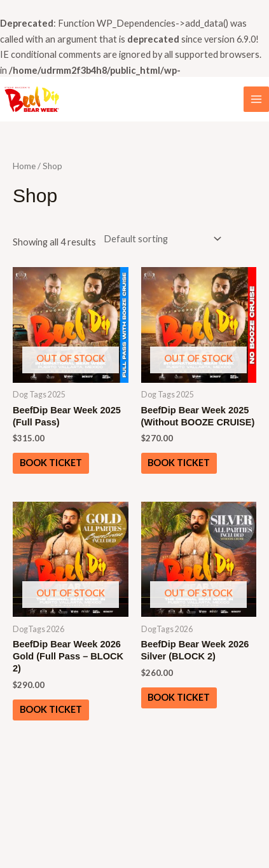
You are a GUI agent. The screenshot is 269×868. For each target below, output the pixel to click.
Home (24, 166)
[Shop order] (160, 238)
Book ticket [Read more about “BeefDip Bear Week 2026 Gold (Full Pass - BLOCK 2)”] (51, 709)
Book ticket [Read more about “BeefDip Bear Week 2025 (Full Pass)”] (51, 463)
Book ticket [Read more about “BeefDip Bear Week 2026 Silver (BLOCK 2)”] (179, 697)
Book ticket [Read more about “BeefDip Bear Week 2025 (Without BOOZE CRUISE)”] (179, 463)
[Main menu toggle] (256, 99)
